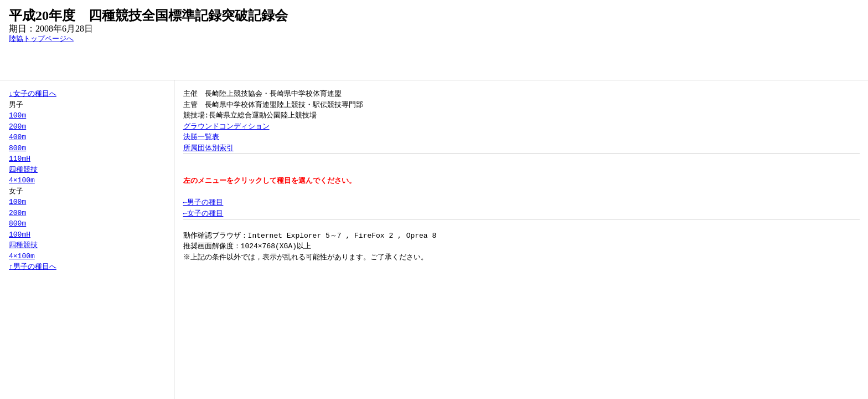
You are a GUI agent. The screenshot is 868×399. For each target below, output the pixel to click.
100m (17, 115)
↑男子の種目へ (33, 267)
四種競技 (23, 170)
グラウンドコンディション (226, 126)
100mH (20, 234)
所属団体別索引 (208, 148)
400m (17, 137)
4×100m (22, 180)
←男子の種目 (203, 202)
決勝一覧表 (201, 137)
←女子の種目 (203, 213)
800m (17, 148)
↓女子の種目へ (33, 94)
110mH (20, 158)
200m (17, 126)
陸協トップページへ (41, 39)
